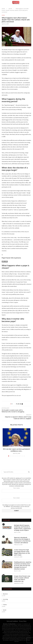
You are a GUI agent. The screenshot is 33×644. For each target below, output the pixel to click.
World (10, 9)
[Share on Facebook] (16, 404)
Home (3, 9)
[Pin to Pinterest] (20, 404)
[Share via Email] (22, 404)
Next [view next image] (6, 262)
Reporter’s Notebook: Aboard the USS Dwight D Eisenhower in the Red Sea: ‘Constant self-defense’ (22, 540)
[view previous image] (2, 255)
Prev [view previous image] (3, 262)
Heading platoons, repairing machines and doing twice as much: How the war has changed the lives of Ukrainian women (23, 565)
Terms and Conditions (12, 621)
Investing (5, 599)
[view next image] (3, 255)
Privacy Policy (23, 621)
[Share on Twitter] (18, 404)
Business (5, 594)
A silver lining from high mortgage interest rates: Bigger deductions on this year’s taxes (22, 552)
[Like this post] (13, 404)
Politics (5, 605)
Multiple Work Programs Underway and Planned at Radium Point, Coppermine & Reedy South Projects (22, 528)
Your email (16, 500)
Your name (16, 490)
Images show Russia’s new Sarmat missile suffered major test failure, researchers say (22, 579)
